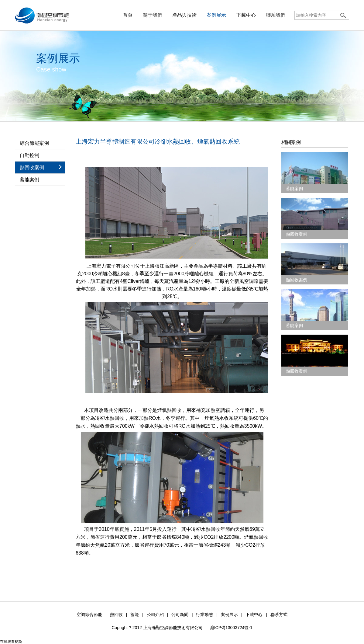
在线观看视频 (11, 642)
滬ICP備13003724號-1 (231, 628)
